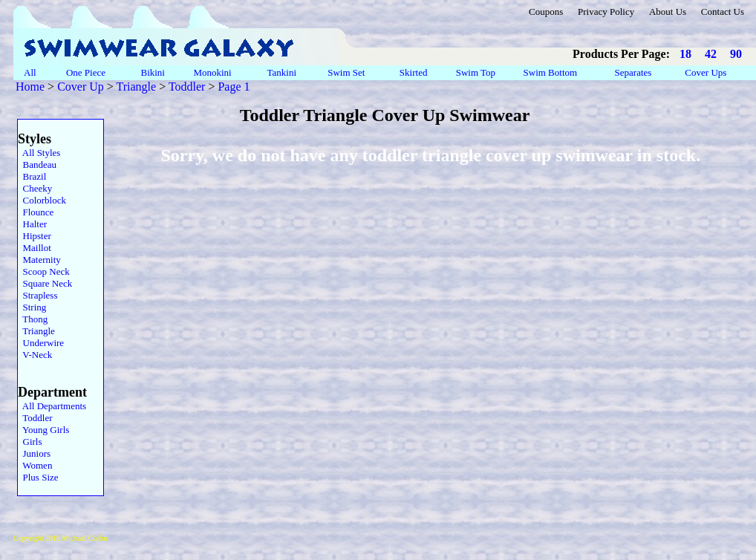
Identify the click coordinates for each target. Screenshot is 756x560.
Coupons (546, 12)
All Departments (52, 406)
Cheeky (35, 188)
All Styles (39, 153)
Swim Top (476, 72)
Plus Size (38, 477)
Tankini (283, 72)
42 (711, 54)
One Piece (87, 72)
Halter (32, 224)
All (30, 72)
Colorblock (42, 200)
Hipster (35, 236)
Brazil (32, 176)
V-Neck (35, 355)
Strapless (38, 295)
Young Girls (43, 430)
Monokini (212, 72)
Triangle (137, 87)
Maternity (39, 260)
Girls (30, 442)
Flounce (36, 212)
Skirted (415, 72)
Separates (633, 72)
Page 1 (234, 87)
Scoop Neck (44, 271)
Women (35, 465)
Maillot (35, 248)
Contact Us (723, 12)
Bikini (153, 72)
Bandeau (37, 165)
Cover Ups (706, 72)
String (32, 307)
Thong (33, 319)
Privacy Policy (606, 12)
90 (736, 54)
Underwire (41, 343)
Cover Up (81, 87)
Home (30, 87)
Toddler (187, 87)
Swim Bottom (550, 72)
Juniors (34, 453)
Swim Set (348, 72)
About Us (668, 12)
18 (685, 54)
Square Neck (45, 283)
